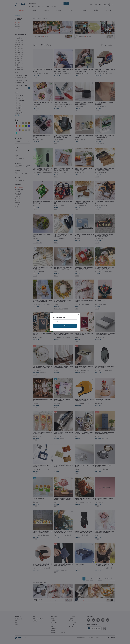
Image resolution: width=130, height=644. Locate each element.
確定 (65, 326)
